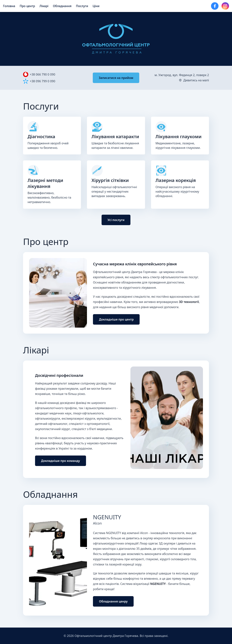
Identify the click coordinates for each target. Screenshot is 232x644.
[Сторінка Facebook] (215, 6)
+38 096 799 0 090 (43, 81)
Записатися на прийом (116, 78)
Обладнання (62, 6)
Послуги (82, 6)
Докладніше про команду (61, 461)
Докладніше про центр (116, 319)
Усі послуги (116, 220)
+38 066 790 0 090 (43, 74)
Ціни (96, 6)
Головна (9, 6)
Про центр (27, 6)
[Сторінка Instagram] (225, 6)
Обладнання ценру (113, 601)
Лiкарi (44, 6)
